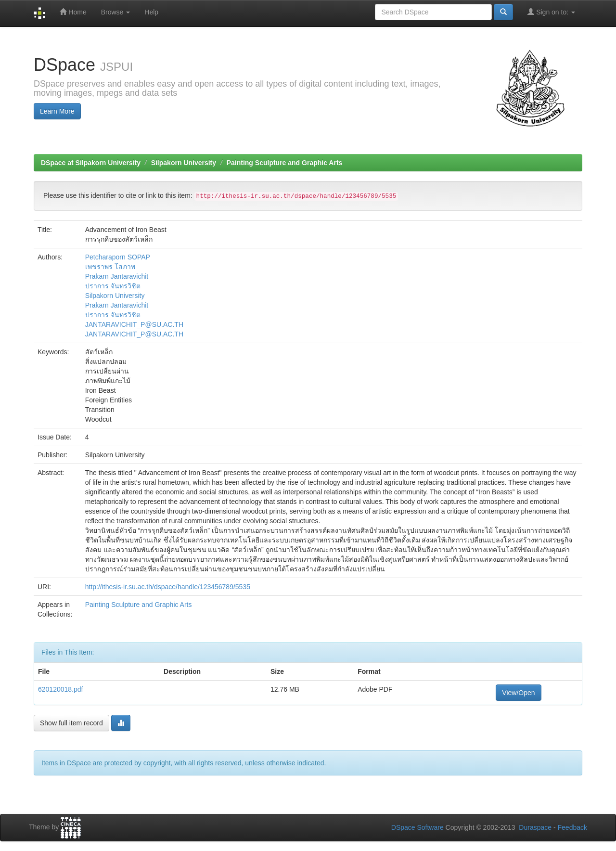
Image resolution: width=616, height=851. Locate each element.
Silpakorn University (184, 163)
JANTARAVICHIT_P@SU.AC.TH (134, 324)
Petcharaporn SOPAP (118, 257)
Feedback (572, 827)
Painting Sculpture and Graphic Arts (285, 163)
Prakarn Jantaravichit (117, 276)
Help (151, 12)
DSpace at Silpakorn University (91, 163)
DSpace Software (417, 827)
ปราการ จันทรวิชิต (113, 286)
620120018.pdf (60, 689)
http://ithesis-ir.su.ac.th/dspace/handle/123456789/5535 (168, 587)
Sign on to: (551, 12)
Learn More (57, 111)
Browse (116, 12)
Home (73, 12)
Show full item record (71, 723)
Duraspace (535, 827)
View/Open (518, 693)
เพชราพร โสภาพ (110, 267)
